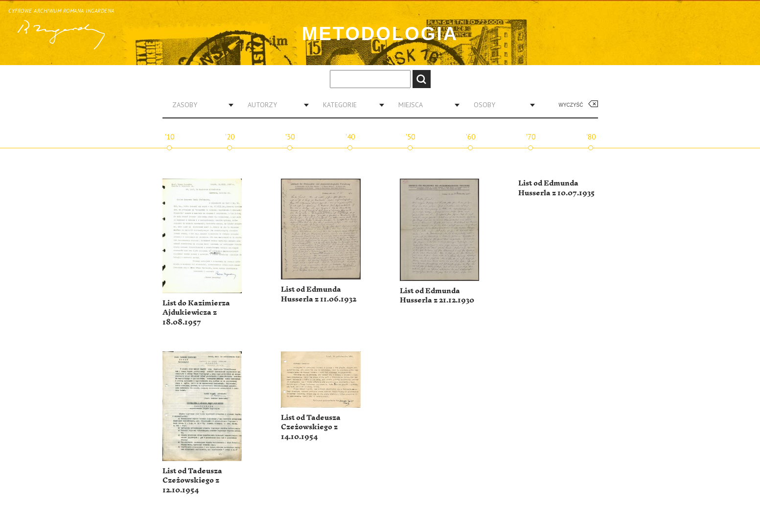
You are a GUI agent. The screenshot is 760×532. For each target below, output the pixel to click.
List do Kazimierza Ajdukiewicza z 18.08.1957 (196, 313)
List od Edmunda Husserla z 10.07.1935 (556, 188)
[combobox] (199, 105)
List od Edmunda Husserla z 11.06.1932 (319, 294)
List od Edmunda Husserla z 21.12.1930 (437, 296)
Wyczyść (571, 105)
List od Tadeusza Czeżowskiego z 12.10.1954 (192, 481)
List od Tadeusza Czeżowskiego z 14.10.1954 (311, 427)
